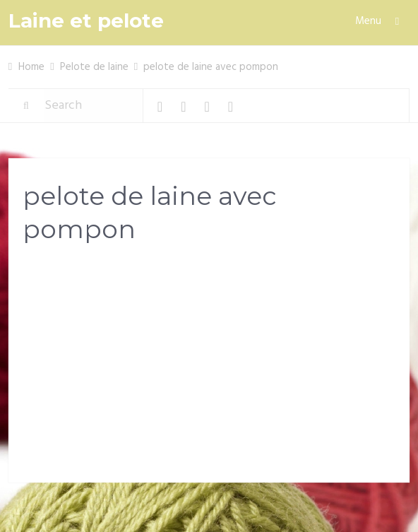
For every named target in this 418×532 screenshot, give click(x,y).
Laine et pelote (86, 21)
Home (31, 67)
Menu (368, 21)
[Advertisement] (209, 367)
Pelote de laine (94, 67)
